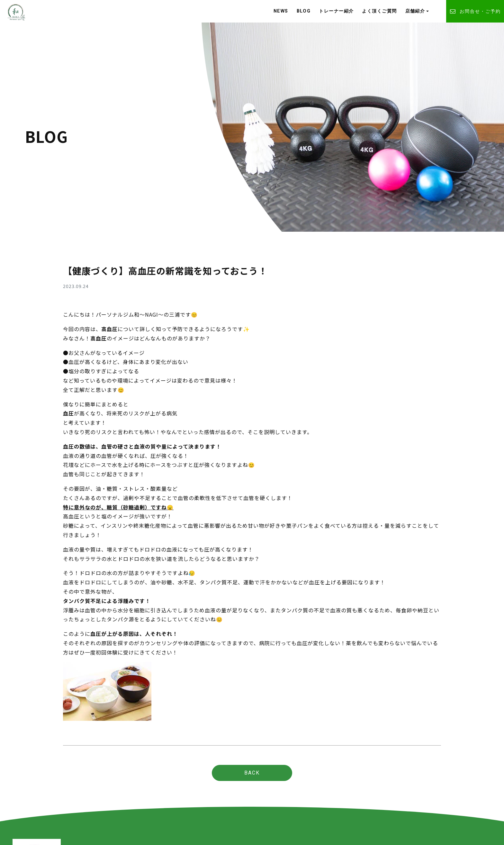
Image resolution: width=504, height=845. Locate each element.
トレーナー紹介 (336, 11)
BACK (252, 773)
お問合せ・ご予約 (475, 11)
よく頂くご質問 (379, 11)
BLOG (304, 11)
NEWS (281, 11)
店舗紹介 (415, 11)
